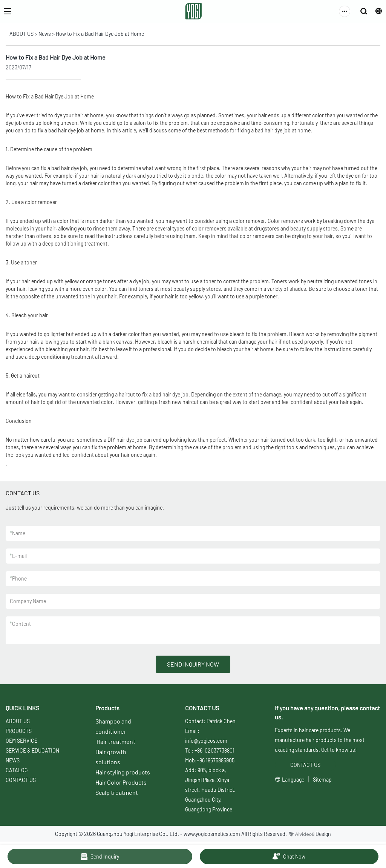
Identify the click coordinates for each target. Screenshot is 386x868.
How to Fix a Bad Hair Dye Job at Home (100, 34)
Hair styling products (123, 772)
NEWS (13, 760)
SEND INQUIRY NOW (193, 664)
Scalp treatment (117, 792)
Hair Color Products (121, 782)
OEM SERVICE (21, 741)
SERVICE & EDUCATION (32, 750)
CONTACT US (21, 780)
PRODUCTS (19, 731)
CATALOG (17, 770)
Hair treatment (116, 741)
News (45, 34)
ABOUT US (21, 34)
